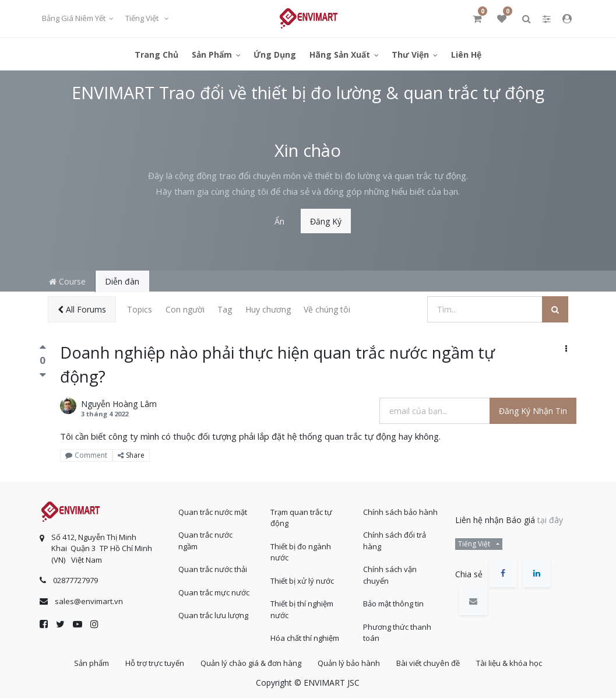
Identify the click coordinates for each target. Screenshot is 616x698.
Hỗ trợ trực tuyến (152, 662)
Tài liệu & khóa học (513, 662)
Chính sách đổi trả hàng (395, 539)
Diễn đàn (122, 281)
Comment (86, 455)
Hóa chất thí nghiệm (305, 637)
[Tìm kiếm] (555, 309)
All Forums (82, 309)
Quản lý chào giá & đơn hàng (250, 662)
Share (131, 455)
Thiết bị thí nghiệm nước (302, 608)
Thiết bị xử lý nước (302, 580)
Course (67, 281)
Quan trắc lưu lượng (213, 614)
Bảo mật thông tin (393, 602)
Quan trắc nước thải (213, 568)
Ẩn (279, 221)
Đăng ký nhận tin (533, 411)
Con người (185, 309)
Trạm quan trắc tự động (301, 517)
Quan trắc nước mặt (213, 511)
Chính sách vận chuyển (390, 574)
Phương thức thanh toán (397, 632)
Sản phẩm (87, 662)
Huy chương (268, 309)
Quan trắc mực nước (214, 591)
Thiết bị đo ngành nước (301, 551)
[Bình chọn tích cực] (43, 350)
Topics (140, 309)
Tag (225, 309)
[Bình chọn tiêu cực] (43, 375)
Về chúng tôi (327, 309)
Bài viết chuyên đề (430, 662)
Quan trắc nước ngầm (205, 539)
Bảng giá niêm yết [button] (75, 18)
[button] (566, 348)
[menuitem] (156, 54)
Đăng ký (326, 221)
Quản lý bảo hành (349, 662)
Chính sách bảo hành (400, 511)
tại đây (550, 519)
